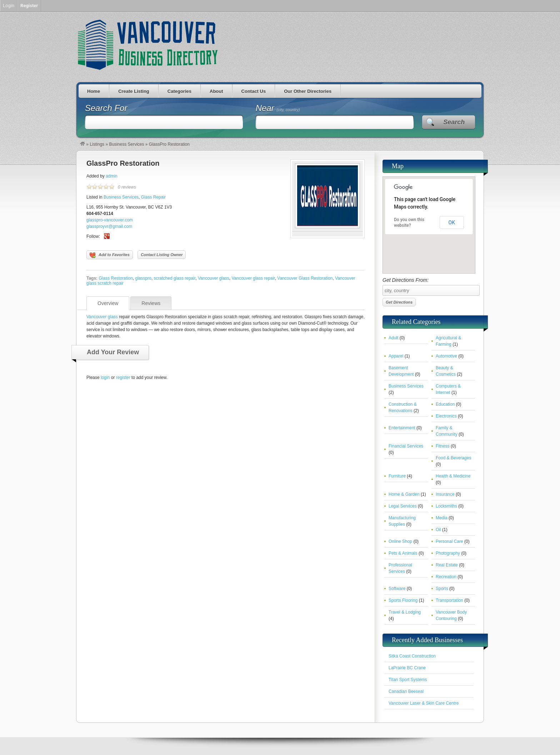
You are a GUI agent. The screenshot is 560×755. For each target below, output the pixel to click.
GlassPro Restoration (123, 163)
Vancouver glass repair (253, 278)
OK (452, 222)
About (216, 91)
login (105, 377)
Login (9, 6)
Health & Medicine (453, 476)
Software (397, 589)
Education (445, 404)
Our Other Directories (308, 91)
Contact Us (254, 91)
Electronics (446, 416)
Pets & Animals (403, 553)
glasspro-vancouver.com (110, 220)
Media (442, 518)
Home (94, 91)
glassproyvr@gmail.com (109, 226)
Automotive (446, 356)
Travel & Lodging (405, 612)
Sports (442, 589)
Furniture (397, 476)
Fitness (443, 446)
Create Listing (134, 91)
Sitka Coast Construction (412, 656)
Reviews (151, 303)
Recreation (446, 577)
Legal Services (403, 506)
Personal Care (449, 541)
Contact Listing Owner (162, 255)
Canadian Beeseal (406, 691)
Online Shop (400, 541)
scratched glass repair (175, 278)
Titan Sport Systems (408, 680)
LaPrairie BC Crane (407, 668)
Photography (448, 553)
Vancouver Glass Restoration (305, 278)
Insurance (445, 494)
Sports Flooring (403, 600)
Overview (108, 303)
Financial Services (406, 446)
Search (454, 122)
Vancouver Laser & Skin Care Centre (424, 703)
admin (112, 176)
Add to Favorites (110, 255)
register (123, 377)
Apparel (396, 356)
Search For (106, 108)
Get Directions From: (429, 286)
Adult (393, 338)
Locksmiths (446, 506)
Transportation (449, 600)
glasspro (143, 278)
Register (29, 6)
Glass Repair (153, 197)
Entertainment (402, 428)
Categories (179, 91)
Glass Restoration (116, 278)
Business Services (126, 144)
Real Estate (447, 565)
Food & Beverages (453, 458)
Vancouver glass (214, 278)
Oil (438, 530)
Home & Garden (404, 494)
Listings (97, 144)
